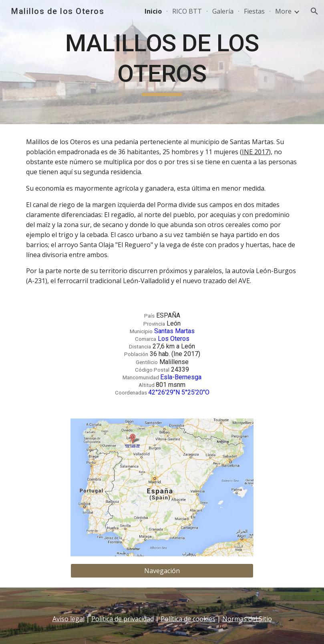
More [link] (283, 11)
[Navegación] (162, 571)
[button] (314, 11)
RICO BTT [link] (187, 11)
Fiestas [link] (254, 11)
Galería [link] (223, 11)
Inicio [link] (153, 11)
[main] (162, 62)
